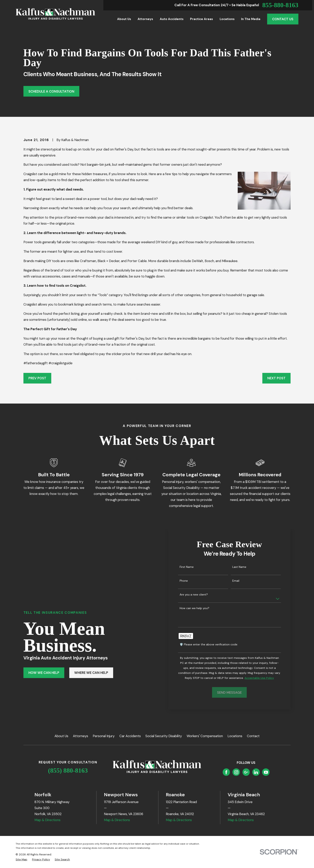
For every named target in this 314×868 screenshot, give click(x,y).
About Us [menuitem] (124, 19)
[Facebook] (226, 772)
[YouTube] (266, 772)
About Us (61, 736)
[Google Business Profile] (246, 772)
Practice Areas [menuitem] (201, 19)
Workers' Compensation (205, 736)
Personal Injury (104, 736)
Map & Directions (47, 820)
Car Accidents (130, 736)
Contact (253, 736)
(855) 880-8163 (68, 771)
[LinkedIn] (256, 772)
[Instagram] (236, 772)
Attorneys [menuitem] (145, 19)
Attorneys (81, 736)
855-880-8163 (280, 5)
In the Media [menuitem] (251, 19)
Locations (235, 736)
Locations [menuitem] (227, 19)
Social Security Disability (164, 736)
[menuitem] (21, 859)
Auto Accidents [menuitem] (172, 19)
